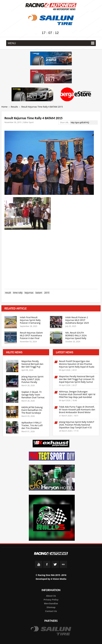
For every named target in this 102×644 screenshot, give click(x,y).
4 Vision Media (59, 579)
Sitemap (51, 607)
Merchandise (51, 603)
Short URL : (65, 122)
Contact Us (51, 611)
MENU (51, 43)
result (8, 293)
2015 (47, 293)
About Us (51, 596)
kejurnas (29, 293)
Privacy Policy (51, 600)
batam (39, 293)
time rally (18, 293)
